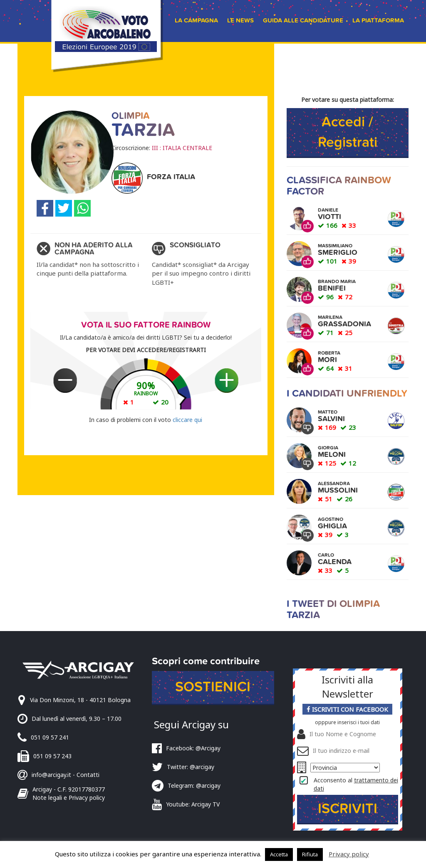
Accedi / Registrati (348, 132)
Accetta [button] (279, 854)
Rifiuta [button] (310, 854)
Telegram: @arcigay (194, 785)
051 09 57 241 (50, 737)
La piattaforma (378, 20)
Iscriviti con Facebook (347, 709)
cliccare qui (187, 420)
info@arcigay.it (51, 775)
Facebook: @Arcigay (193, 748)
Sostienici (213, 687)
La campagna (196, 20)
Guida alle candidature (303, 20)
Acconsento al (356, 784)
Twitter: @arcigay (191, 767)
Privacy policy (349, 854)
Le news (240, 20)
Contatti (88, 775)
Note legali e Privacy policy (69, 798)
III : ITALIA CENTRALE (182, 148)
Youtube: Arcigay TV (193, 804)
